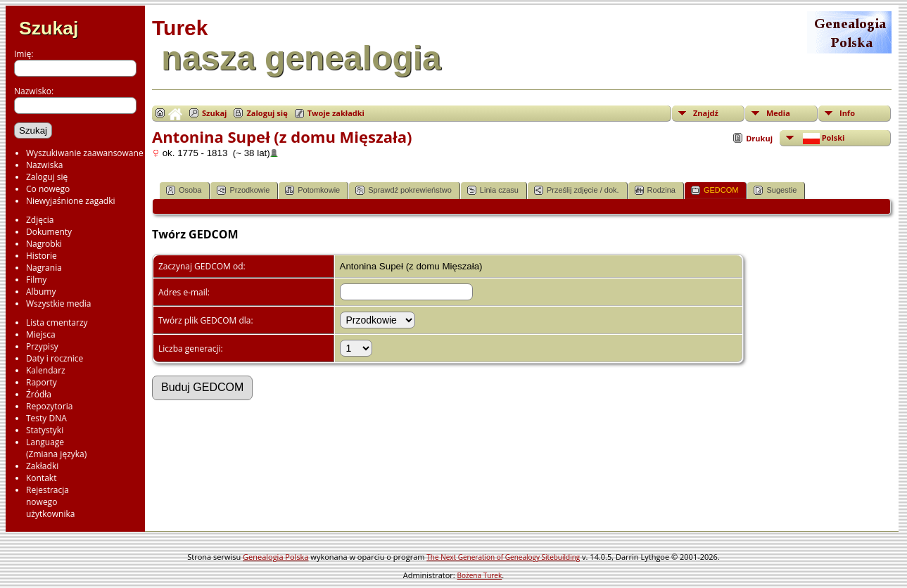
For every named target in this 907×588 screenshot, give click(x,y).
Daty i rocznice (55, 358)
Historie (42, 256)
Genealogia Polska (275, 557)
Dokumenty (49, 232)
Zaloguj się (47, 177)
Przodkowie (243, 190)
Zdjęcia (40, 220)
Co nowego (48, 189)
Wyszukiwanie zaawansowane (85, 153)
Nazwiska (44, 165)
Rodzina (655, 190)
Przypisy (42, 346)
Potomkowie (312, 190)
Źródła (39, 394)
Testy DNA (46, 418)
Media (778, 113)
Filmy (36, 280)
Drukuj (759, 138)
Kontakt (41, 478)
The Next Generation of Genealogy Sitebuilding (503, 557)
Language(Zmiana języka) (56, 448)
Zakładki (42, 466)
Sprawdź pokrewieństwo (404, 190)
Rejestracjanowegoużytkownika (50, 502)
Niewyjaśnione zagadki (71, 201)
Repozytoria (49, 406)
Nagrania (44, 268)
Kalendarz (46, 370)
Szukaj (49, 28)
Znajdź (706, 113)
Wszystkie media (59, 303)
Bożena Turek (480, 575)
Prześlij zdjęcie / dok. (577, 190)
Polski (823, 138)
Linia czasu (493, 190)
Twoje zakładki (336, 113)
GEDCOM (715, 190)
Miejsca (41, 334)
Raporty (42, 382)
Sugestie (775, 190)
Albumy (41, 292)
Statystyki (45, 430)
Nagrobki (44, 244)
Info (847, 113)
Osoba (184, 190)
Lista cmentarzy (57, 322)
